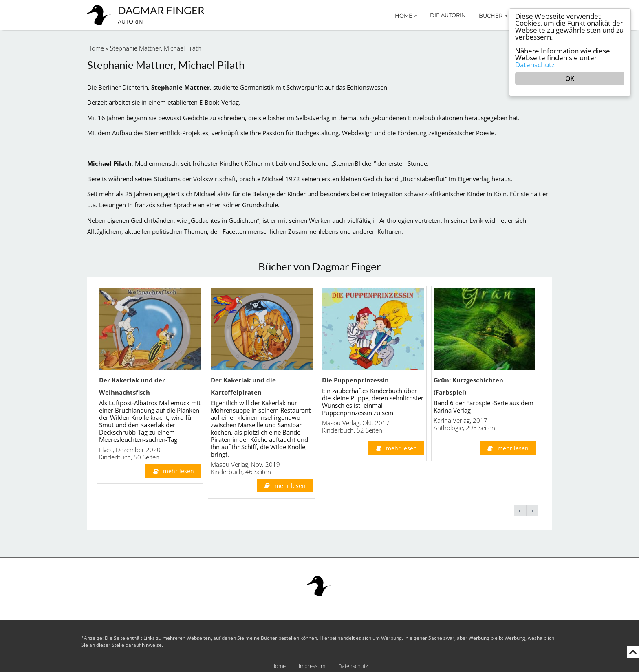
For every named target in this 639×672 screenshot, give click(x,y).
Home (406, 15)
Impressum (312, 666)
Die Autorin (448, 15)
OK (570, 79)
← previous (520, 511)
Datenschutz (353, 666)
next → (532, 511)
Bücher (493, 15)
